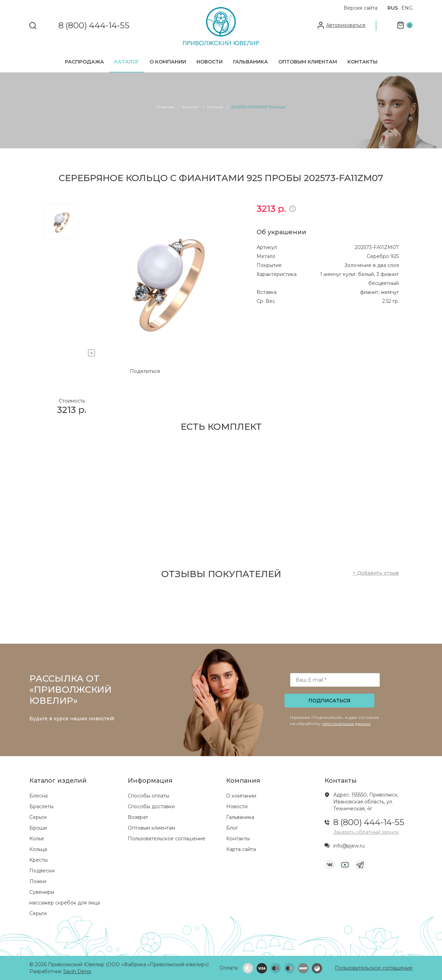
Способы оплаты (148, 796)
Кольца (38, 849)
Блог (232, 828)
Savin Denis (77, 971)
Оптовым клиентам (308, 62)
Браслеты (41, 806)
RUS (393, 8)
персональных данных (346, 724)
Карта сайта (241, 849)
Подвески (42, 871)
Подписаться (329, 701)
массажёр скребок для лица (65, 903)
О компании (168, 62)
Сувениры (42, 892)
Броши (38, 828)
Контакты (362, 62)
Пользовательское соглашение (167, 839)
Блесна (39, 796)
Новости (210, 62)
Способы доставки (151, 806)
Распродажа (84, 62)
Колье (37, 839)
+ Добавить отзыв (376, 573)
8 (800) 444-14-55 (94, 26)
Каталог (127, 62)
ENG (407, 8)
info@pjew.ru (349, 846)
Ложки (38, 881)
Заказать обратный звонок (366, 832)
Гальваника (251, 62)
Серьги (38, 817)
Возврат (138, 817)
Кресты (39, 860)
